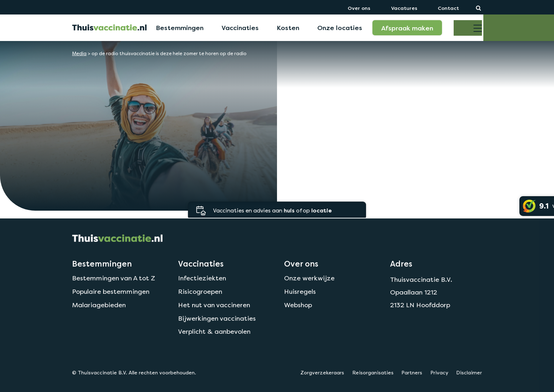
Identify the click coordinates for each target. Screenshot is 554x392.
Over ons (359, 8)
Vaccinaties (240, 28)
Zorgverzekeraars (322, 386)
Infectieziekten (202, 291)
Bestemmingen (180, 28)
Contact (448, 8)
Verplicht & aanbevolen (214, 344)
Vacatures (404, 8)
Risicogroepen (200, 305)
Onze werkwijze (309, 291)
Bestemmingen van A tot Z (114, 291)
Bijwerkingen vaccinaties (217, 331)
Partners (412, 386)
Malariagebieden (99, 318)
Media (79, 54)
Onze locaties (340, 28)
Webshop (298, 318)
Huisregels (300, 305)
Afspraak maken (407, 28)
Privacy (439, 386)
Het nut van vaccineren (214, 318)
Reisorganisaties (373, 386)
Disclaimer (469, 386)
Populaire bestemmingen (111, 305)
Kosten (288, 28)
